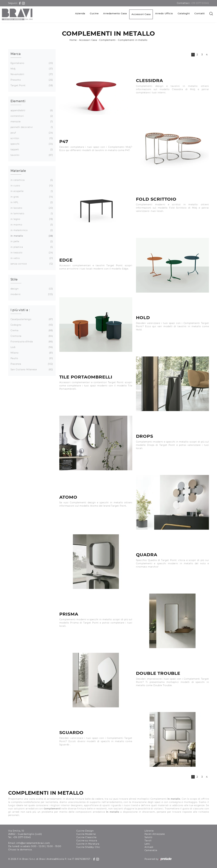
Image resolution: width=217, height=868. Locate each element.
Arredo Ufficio (164, 13)
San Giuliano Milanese (31, 370)
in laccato (31, 208)
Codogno (31, 325)
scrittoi (31, 138)
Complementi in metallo (133, 40)
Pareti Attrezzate (155, 834)
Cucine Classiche (86, 837)
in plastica (31, 247)
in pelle (31, 241)
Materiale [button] (18, 171)
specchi (31, 144)
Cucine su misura (87, 841)
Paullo (31, 358)
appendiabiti (31, 110)
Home (73, 40)
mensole (31, 122)
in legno (31, 219)
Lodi (31, 347)
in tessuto (31, 253)
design (31, 289)
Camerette (151, 850)
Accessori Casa (141, 14)
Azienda (80, 13)
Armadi (149, 847)
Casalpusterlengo (31, 319)
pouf (31, 133)
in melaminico (31, 230)
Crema (31, 331)
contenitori (31, 116)
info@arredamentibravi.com (33, 843)
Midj (31, 69)
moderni (31, 294)
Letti (147, 844)
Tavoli (148, 841)
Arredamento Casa (115, 13)
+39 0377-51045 (200, 3)
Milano (31, 353)
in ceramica (31, 180)
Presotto (31, 80)
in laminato (31, 214)
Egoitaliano (31, 63)
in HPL (31, 202)
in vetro (31, 258)
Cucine (94, 13)
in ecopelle (31, 191)
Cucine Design (85, 831)
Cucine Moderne (86, 834)
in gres (31, 197)
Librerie (149, 831)
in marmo (31, 225)
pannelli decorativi (31, 127)
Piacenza (31, 364)
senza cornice (31, 264)
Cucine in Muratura (88, 844)
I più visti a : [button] (20, 310)
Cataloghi (184, 13)
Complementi (107, 40)
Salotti (149, 837)
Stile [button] (14, 279)
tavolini (31, 155)
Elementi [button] (18, 101)
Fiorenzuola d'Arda (31, 342)
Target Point (31, 86)
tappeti (31, 150)
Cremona (31, 336)
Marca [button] (16, 54)
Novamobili (31, 74)
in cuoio (31, 186)
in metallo (31, 236)
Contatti (200, 13)
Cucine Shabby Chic (88, 847)
